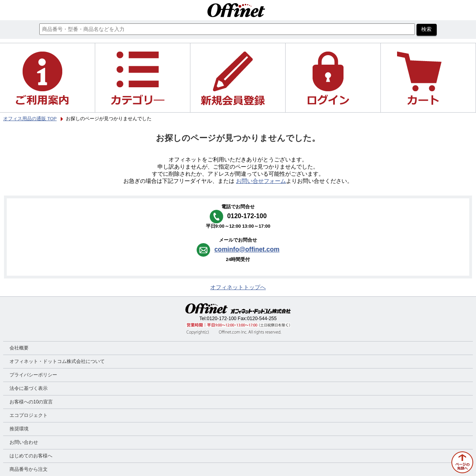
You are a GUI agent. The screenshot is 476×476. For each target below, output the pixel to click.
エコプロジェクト (29, 415)
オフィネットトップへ (238, 287)
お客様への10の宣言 (31, 402)
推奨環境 (19, 429)
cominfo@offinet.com (247, 249)
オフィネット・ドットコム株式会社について (57, 361)
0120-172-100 (222, 319)
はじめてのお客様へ (31, 456)
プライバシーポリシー (33, 375)
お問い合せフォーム (261, 181)
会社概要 (19, 348)
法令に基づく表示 (29, 388)
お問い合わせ (24, 442)
